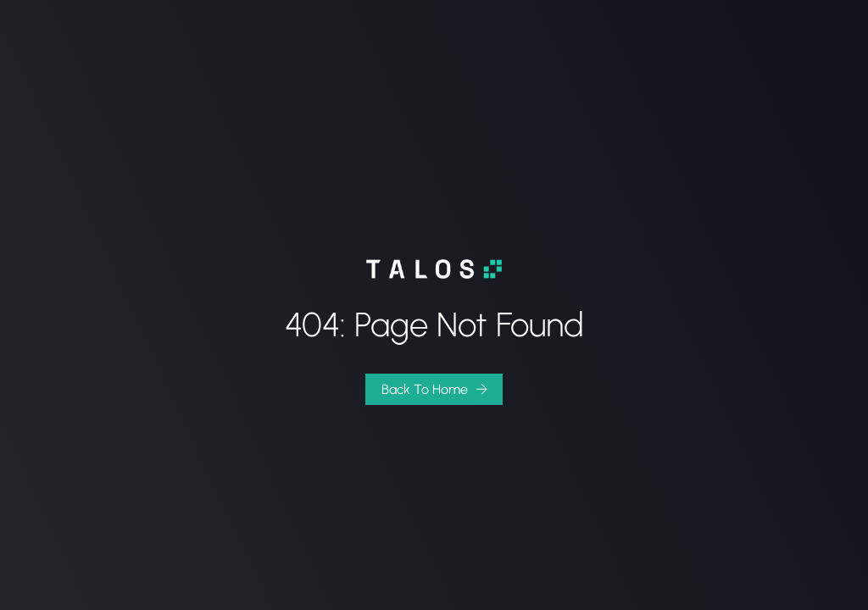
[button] (434, 389)
